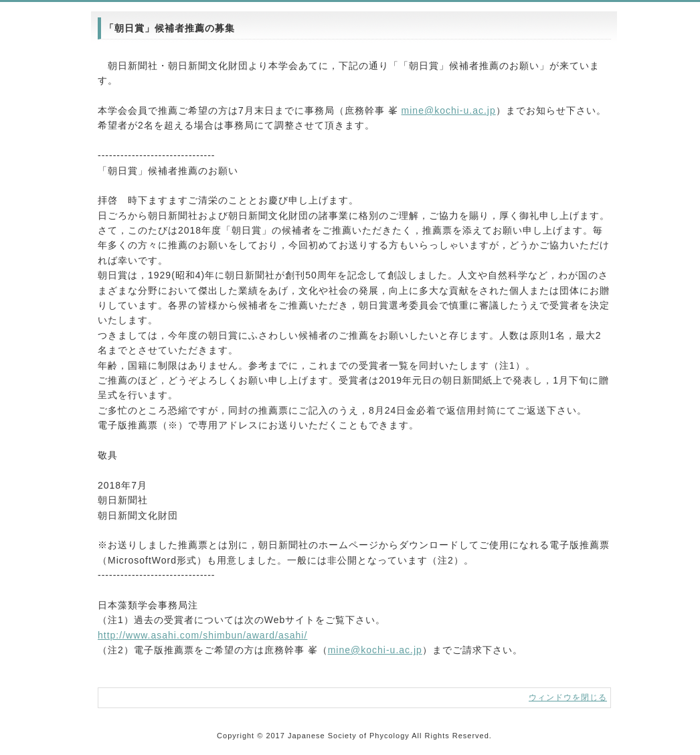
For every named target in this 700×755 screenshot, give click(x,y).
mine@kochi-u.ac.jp (449, 110)
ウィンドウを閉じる (568, 697)
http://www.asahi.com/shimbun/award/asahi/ (202, 635)
